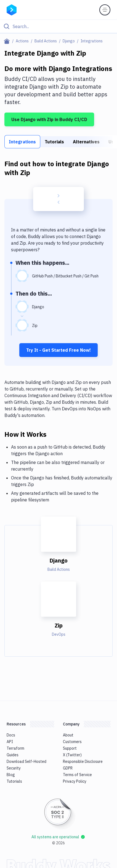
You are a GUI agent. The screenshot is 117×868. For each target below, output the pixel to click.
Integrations (22, 142)
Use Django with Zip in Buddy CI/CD (49, 119)
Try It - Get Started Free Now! (59, 350)
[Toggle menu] (105, 10)
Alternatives (86, 142)
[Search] (63, 26)
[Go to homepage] (12, 9)
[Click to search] (59, 26)
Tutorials (54, 142)
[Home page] (8, 41)
